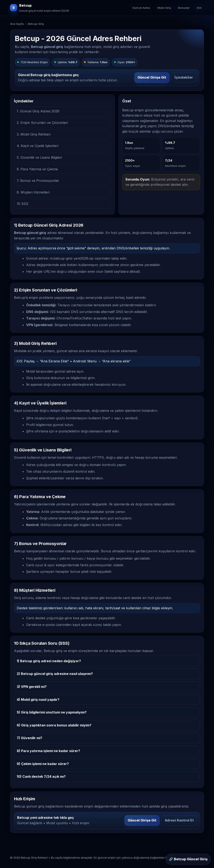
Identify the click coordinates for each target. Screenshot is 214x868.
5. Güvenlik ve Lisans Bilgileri (39, 157)
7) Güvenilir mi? (29, 738)
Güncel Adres (141, 8)
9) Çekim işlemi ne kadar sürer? (43, 764)
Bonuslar (184, 8)
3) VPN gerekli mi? (32, 687)
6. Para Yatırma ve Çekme (37, 169)
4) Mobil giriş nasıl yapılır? (38, 700)
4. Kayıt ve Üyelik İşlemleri (38, 146)
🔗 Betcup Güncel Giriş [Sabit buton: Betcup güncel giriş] (188, 859)
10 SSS (22, 204)
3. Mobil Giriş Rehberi (34, 134)
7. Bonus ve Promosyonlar (38, 181)
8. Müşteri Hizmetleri (33, 192)
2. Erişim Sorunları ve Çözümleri (42, 123)
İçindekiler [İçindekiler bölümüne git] (184, 77)
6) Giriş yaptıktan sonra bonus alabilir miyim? (54, 725)
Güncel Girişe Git (142, 820)
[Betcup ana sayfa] (40, 8)
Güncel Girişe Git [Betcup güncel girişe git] (152, 77)
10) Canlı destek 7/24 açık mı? (41, 776)
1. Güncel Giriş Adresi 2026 (38, 111)
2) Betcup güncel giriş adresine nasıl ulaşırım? (55, 674)
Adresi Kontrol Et (179, 820)
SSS (199, 8)
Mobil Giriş (164, 8)
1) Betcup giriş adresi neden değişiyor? (49, 661)
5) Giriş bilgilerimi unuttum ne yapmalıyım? (52, 712)
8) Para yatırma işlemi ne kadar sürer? (48, 751)
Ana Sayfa (17, 24)
